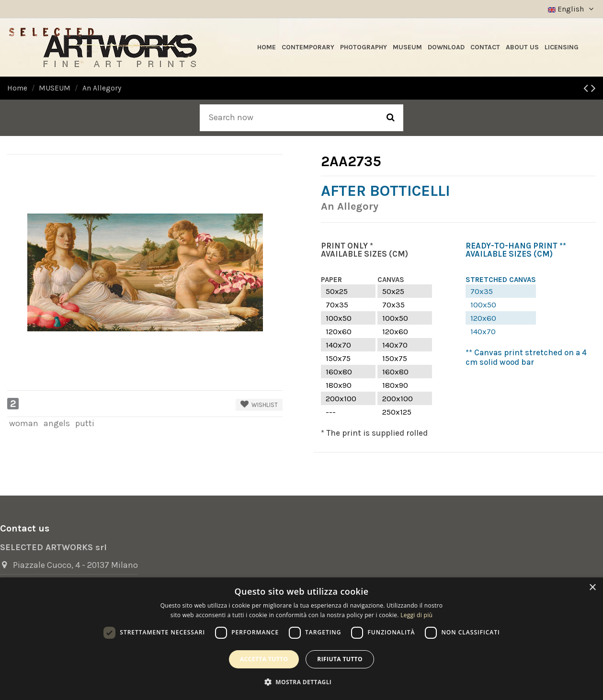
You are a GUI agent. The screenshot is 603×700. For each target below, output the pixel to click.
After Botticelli (386, 191)
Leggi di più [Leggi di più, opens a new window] (416, 615)
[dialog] (301, 639)
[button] (302, 682)
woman (24, 423)
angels (57, 423)
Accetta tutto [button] (264, 659)
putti (85, 423)
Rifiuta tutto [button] (340, 659)
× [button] (592, 588)
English (572, 9)
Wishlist (259, 404)
